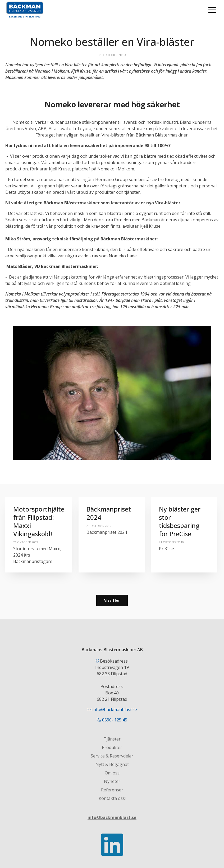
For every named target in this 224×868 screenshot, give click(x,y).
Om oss (112, 773)
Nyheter (112, 781)
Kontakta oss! (112, 798)
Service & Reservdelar (112, 756)
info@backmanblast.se (115, 710)
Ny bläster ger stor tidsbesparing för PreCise (180, 521)
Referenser (112, 790)
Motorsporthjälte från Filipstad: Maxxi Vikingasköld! (39, 521)
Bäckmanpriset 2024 (109, 513)
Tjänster (112, 739)
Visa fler (112, 600)
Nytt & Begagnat (112, 764)
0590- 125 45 (115, 720)
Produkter (112, 747)
